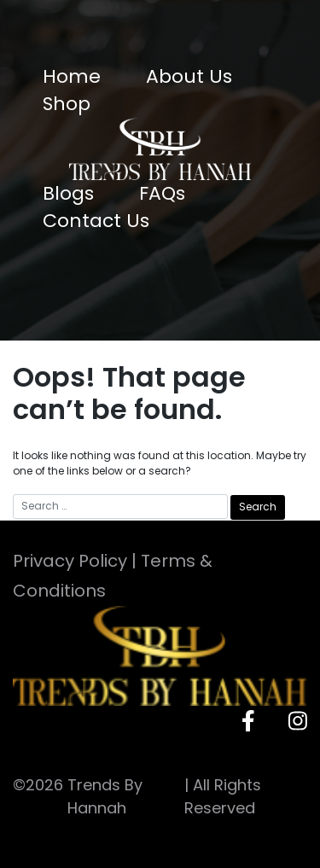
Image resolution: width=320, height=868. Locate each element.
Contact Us (96, 221)
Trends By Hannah (105, 796)
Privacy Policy (70, 561)
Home (72, 76)
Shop (67, 104)
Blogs (68, 193)
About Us (189, 76)
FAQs (162, 193)
